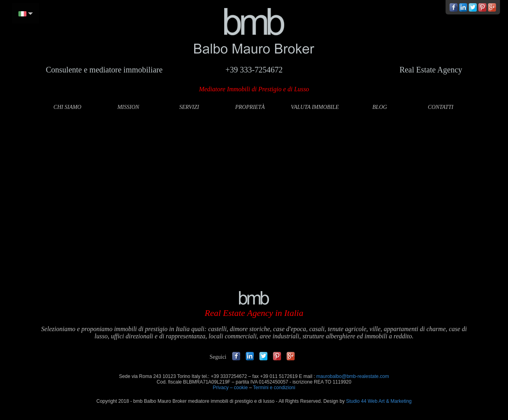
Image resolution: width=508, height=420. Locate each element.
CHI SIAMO (68, 107)
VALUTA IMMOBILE (315, 107)
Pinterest (277, 356)
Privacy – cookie (230, 388)
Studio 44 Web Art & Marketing (379, 401)
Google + (291, 356)
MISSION (128, 107)
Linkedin (250, 356)
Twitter (263, 356)
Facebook (236, 356)
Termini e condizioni (274, 388)
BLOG (380, 107)
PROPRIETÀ (250, 107)
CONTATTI (441, 107)
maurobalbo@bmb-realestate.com (353, 376)
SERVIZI (189, 107)
